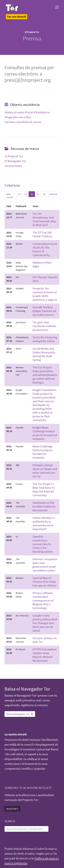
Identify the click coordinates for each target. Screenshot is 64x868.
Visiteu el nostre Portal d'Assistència (27, 112)
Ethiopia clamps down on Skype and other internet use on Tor (45, 471)
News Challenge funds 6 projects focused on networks (43, 452)
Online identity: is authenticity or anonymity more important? (44, 523)
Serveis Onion (13, 166)
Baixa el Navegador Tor (20, 714)
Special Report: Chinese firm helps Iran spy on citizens (44, 582)
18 (44, 194)
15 (26, 194)
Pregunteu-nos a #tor (18, 117)
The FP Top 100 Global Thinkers (42, 234)
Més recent (10, 196)
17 (38, 194)
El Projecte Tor (14, 156)
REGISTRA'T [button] (12, 809)
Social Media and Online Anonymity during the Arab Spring (44, 354)
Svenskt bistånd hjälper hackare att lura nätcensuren (44, 311)
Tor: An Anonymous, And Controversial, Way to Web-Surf (44, 219)
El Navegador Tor (15, 161)
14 (19, 194)
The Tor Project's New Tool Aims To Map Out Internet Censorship (44, 489)
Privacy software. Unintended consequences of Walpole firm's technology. (43, 600)
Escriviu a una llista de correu (23, 122)
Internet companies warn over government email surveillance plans (45, 565)
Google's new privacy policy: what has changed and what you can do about (45, 623)
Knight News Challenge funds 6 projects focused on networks (45, 433)
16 (32, 194)
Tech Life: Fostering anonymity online (45, 339)
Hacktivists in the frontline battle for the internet (44, 506)
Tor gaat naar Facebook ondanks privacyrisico (44, 326)
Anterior (53, 194)
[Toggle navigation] (57, 7)
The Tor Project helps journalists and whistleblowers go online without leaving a (45, 375)
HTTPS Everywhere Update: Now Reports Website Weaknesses (45, 655)
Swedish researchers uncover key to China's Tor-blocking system (43, 544)
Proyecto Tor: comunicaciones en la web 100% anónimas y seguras (45, 294)
